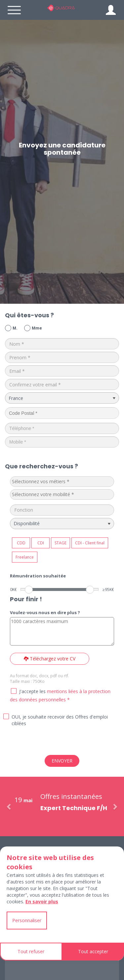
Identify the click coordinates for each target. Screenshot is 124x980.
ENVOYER (62, 761)
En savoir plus (42, 902)
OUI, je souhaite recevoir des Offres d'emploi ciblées (60, 720)
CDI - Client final (90, 543)
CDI (41, 543)
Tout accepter (93, 951)
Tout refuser (31, 951)
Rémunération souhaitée (38, 576)
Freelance (25, 557)
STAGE (61, 543)
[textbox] (62, 482)
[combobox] (62, 482)
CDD (21, 543)
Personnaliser (27, 920)
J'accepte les (32, 691)
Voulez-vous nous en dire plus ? (45, 612)
